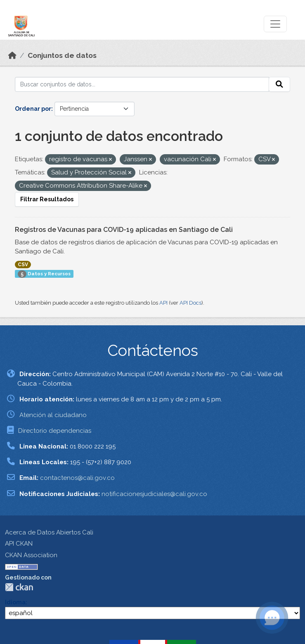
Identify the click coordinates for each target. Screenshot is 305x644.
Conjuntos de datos (62, 55)
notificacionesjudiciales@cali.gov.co (154, 494)
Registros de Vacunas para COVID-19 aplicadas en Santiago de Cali (124, 230)
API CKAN (19, 544)
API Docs (190, 303)
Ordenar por (33, 109)
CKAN (19, 587)
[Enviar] (279, 84)
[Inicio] (12, 55)
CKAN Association (31, 555)
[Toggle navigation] (275, 24)
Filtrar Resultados (47, 199)
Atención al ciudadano (53, 415)
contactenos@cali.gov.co (77, 478)
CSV (23, 265)
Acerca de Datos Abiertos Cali (49, 532)
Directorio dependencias (55, 431)
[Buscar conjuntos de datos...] (142, 84)
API (163, 303)
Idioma (15, 602)
